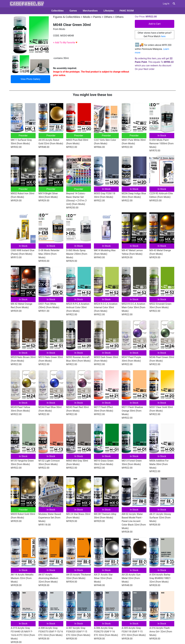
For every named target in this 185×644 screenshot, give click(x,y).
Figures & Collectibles (67, 17)
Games (73, 11)
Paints (97, 17)
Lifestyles (109, 11)
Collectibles (57, 11)
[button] (174, 4)
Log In (166, 4)
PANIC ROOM (127, 11)
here (163, 36)
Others (108, 17)
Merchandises (90, 11)
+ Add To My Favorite (65, 43)
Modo (87, 17)
